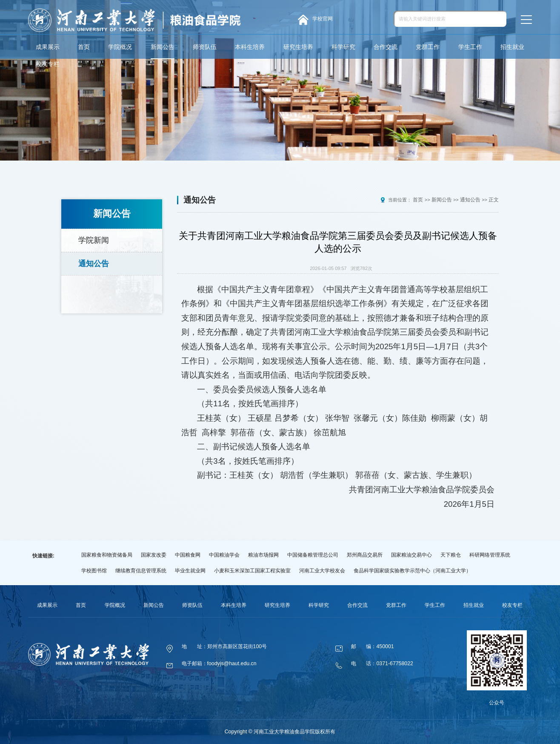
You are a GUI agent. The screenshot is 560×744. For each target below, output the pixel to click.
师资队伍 (205, 47)
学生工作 (470, 47)
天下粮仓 (451, 555)
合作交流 (386, 47)
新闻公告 (163, 47)
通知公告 (94, 259)
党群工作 (428, 47)
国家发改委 (154, 555)
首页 (84, 47)
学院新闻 (94, 238)
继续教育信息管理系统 (141, 571)
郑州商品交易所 (365, 555)
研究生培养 (298, 47)
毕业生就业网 (190, 571)
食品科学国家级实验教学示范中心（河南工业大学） (412, 571)
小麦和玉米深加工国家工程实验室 (252, 571)
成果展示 (48, 47)
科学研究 (343, 47)
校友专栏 (48, 64)
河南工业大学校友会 (322, 571)
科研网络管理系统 (490, 555)
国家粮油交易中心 (411, 555)
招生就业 (512, 47)
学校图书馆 (94, 571)
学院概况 (120, 47)
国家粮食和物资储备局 (107, 555)
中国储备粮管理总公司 (313, 555)
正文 (494, 200)
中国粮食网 (188, 555)
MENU (526, 20)
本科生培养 (250, 47)
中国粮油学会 (224, 555)
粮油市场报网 (263, 555)
